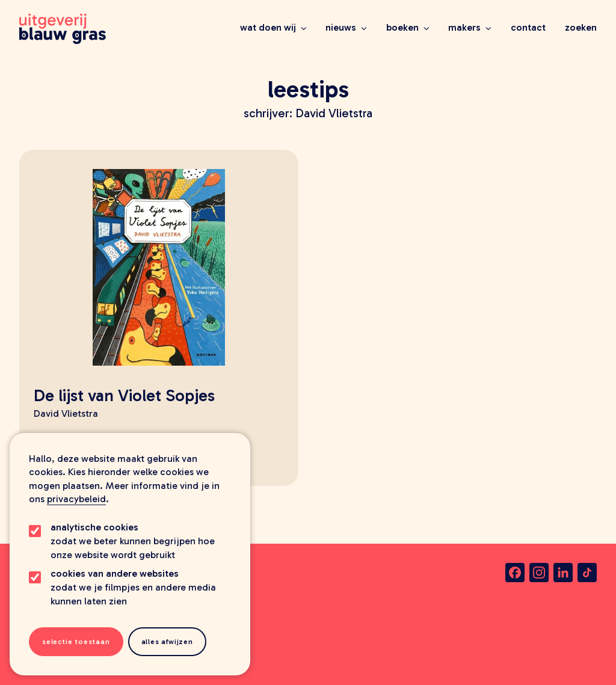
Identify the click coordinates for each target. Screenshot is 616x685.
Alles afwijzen (167, 642)
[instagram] (539, 573)
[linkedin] (563, 573)
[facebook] (515, 573)
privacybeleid (76, 499)
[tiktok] (587, 573)
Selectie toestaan (76, 642)
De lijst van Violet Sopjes (124, 395)
